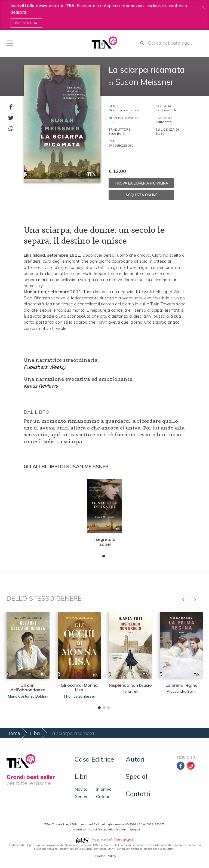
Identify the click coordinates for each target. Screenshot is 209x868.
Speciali (137, 776)
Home (13, 733)
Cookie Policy (105, 856)
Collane (103, 796)
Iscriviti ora (26, 23)
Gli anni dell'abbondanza (28, 688)
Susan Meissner (87, 466)
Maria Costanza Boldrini (28, 696)
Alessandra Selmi (182, 691)
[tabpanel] (105, 517)
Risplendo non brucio (130, 685)
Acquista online (141, 195)
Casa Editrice (94, 759)
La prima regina (182, 685)
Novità (81, 789)
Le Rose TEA (166, 110)
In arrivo (104, 789)
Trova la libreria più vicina (141, 183)
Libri (35, 733)
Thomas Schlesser (79, 696)
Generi (81, 796)
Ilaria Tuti (130, 691)
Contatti (138, 794)
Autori (135, 759)
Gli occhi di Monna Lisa (79, 688)
